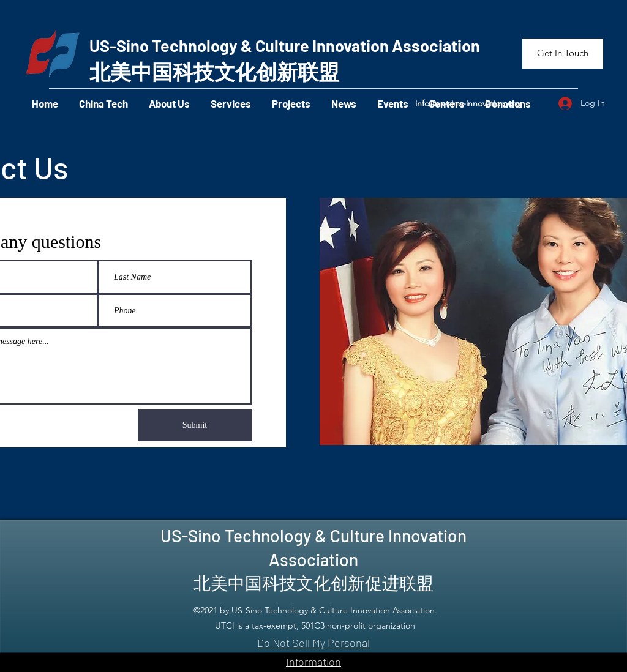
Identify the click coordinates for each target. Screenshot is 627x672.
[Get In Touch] (563, 54)
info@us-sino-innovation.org (468, 103)
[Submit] (195, 425)
